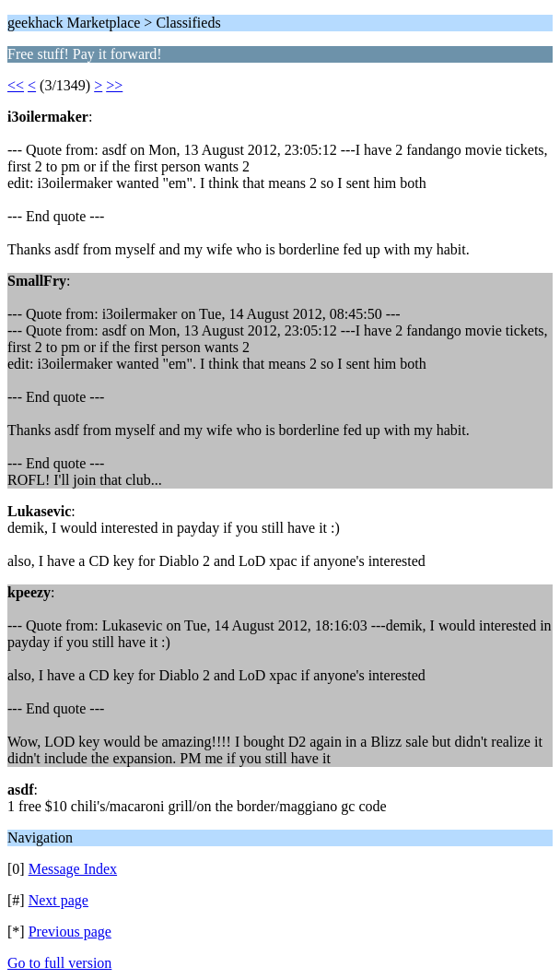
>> (114, 85)
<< (16, 85)
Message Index (73, 869)
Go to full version (59, 963)
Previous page (70, 932)
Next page (58, 900)
